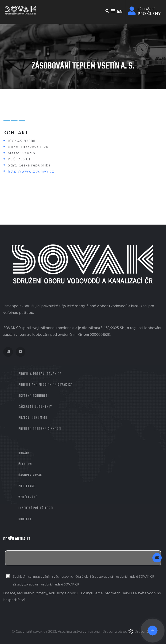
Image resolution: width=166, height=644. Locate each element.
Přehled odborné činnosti (40, 429)
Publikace (27, 486)
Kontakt (25, 519)
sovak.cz (40, 632)
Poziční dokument (33, 418)
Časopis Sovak (30, 475)
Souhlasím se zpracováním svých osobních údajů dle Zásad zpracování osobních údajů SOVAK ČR (84, 577)
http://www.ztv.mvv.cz (31, 172)
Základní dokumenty (35, 407)
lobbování (153, 328)
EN (120, 11)
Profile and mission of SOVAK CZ (45, 385)
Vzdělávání (28, 497)
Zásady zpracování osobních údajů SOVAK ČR (46, 585)
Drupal (108, 632)
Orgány (24, 453)
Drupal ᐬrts (141, 632)
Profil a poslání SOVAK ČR (40, 374)
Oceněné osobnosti (34, 396)
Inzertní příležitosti (36, 508)
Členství (26, 465)
